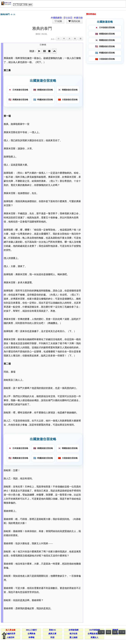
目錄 (115, 632)
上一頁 (101, 632)
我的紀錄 (75, 21)
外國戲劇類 (56, 18)
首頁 (108, 632)
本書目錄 (78, 18)
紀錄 (59, 21)
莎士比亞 (68, 18)
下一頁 (122, 632)
